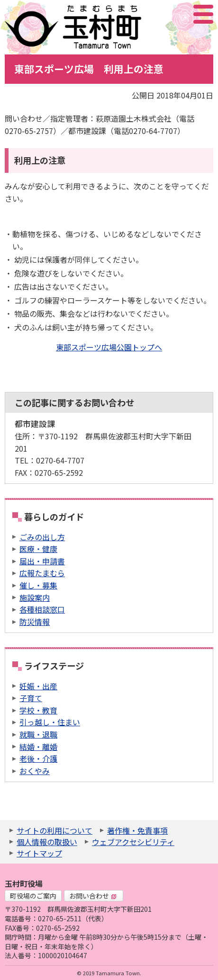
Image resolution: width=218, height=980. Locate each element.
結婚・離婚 (38, 747)
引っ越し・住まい (50, 722)
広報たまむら (42, 573)
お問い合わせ (93, 896)
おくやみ (35, 771)
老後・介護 (38, 758)
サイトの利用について (54, 830)
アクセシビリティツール (178, 14)
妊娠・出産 (38, 686)
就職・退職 (38, 734)
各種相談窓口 (42, 609)
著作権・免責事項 (137, 830)
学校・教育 (38, 710)
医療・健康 (38, 549)
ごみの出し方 (42, 537)
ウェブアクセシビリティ (133, 842)
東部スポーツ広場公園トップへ (109, 347)
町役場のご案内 (33, 896)
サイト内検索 (156, 14)
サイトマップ (39, 853)
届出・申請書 (42, 561)
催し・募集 (38, 585)
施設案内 (35, 597)
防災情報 (35, 622)
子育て (31, 698)
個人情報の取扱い (47, 842)
